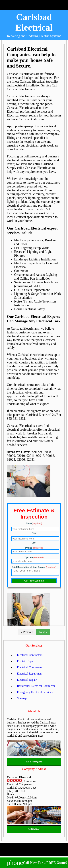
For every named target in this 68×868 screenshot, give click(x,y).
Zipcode (34, 557)
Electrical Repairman (29, 675)
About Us (34, 712)
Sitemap (22, 699)
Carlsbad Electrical (34, 22)
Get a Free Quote (34, 763)
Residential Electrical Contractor (36, 687)
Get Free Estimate (34, 582)
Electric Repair (26, 662)
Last (34, 543)
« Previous (27, 633)
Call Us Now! (34, 830)
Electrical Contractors (30, 656)
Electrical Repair (27, 681)
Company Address (34, 770)
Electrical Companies (29, 668)
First (34, 533)
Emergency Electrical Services (35, 693)
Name (34, 523)
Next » (43, 633)
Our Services (34, 647)
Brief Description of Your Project (34, 567)
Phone (34, 548)
